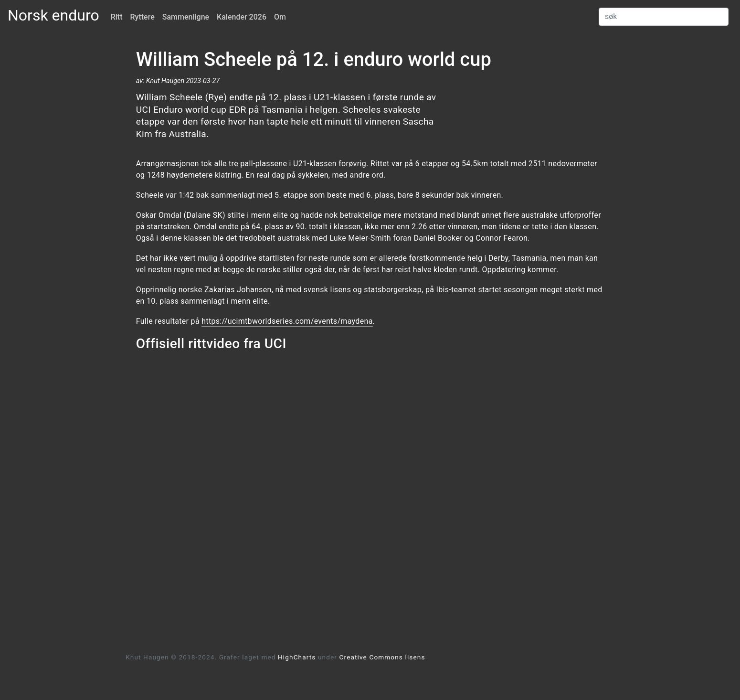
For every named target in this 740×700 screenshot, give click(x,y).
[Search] (664, 17)
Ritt (117, 17)
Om (280, 17)
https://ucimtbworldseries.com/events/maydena (287, 321)
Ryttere (143, 17)
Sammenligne (186, 17)
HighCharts (297, 657)
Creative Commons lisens (382, 657)
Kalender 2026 (242, 17)
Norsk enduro (53, 15)
